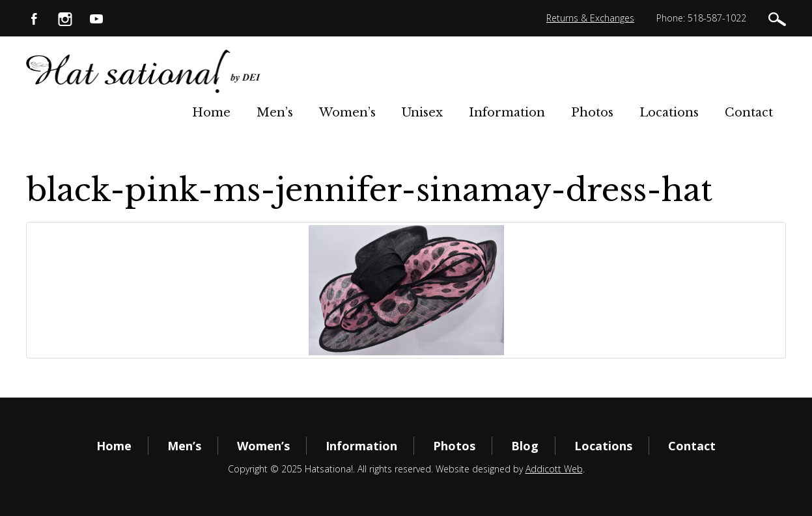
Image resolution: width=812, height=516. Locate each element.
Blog (525, 446)
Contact (749, 113)
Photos (592, 113)
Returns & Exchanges (590, 18)
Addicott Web (554, 469)
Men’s (275, 113)
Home (211, 113)
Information (507, 113)
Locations (669, 113)
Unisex (422, 113)
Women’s (347, 113)
